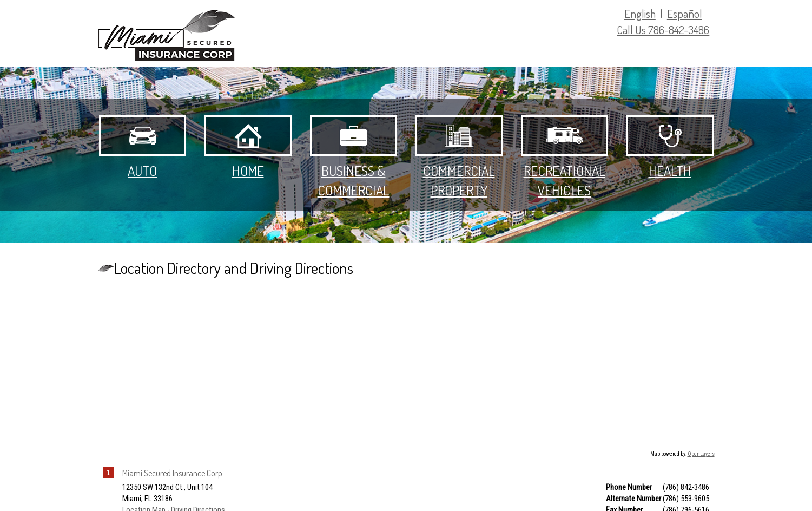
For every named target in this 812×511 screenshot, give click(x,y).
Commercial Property (459, 157)
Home (248, 147)
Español (685, 13)
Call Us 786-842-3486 (663, 30)
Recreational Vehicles (565, 157)
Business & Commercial (354, 157)
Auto (143, 147)
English (640, 13)
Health (670, 147)
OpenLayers (701, 454)
